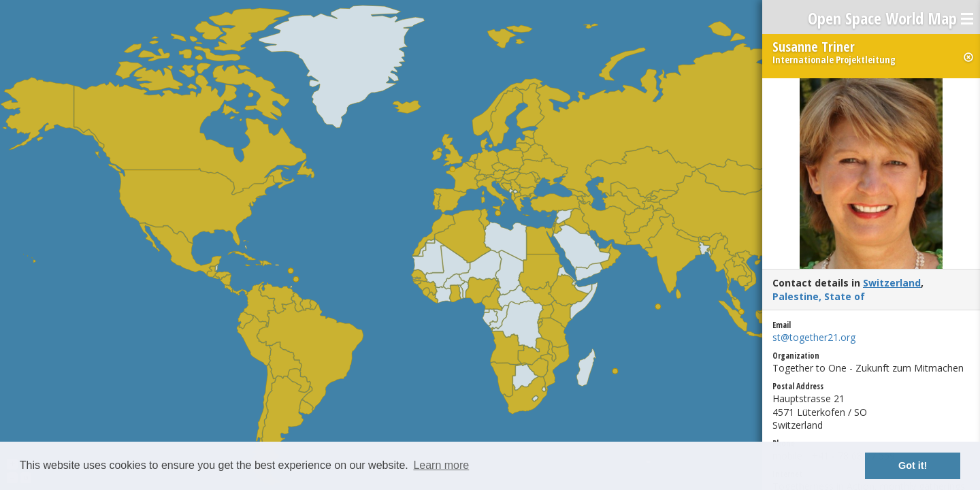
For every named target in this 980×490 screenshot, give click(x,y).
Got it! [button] (913, 465)
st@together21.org (814, 337)
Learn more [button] (441, 465)
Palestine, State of (819, 296)
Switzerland (892, 283)
